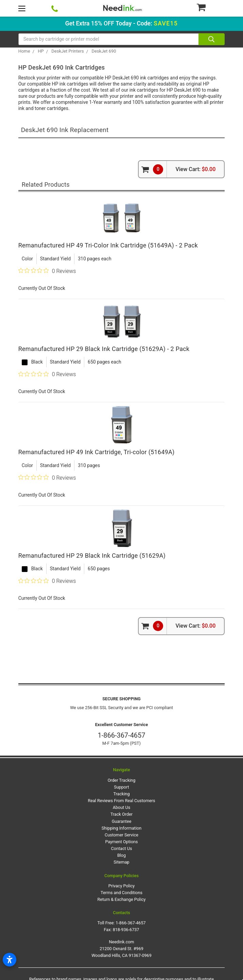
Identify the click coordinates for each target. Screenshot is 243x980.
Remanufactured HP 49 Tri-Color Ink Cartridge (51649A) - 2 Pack (108, 245)
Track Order (121, 814)
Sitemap (121, 862)
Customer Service (121, 835)
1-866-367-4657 (121, 735)
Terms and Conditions (121, 893)
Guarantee (122, 821)
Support (121, 787)
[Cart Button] (211, 7)
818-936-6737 (126, 930)
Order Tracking (122, 780)
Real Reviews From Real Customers (122, 801)
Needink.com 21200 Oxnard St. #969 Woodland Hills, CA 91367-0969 (121, 949)
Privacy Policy (122, 886)
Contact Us (122, 848)
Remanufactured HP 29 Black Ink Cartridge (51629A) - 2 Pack (104, 349)
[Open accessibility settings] (10, 960)
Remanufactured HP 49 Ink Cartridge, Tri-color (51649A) (97, 452)
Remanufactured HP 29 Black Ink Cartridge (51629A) (92, 556)
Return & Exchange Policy (121, 899)
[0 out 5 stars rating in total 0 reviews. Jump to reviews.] (47, 271)
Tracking (122, 794)
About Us (121, 807)
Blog (121, 855)
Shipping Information (121, 828)
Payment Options (121, 842)
